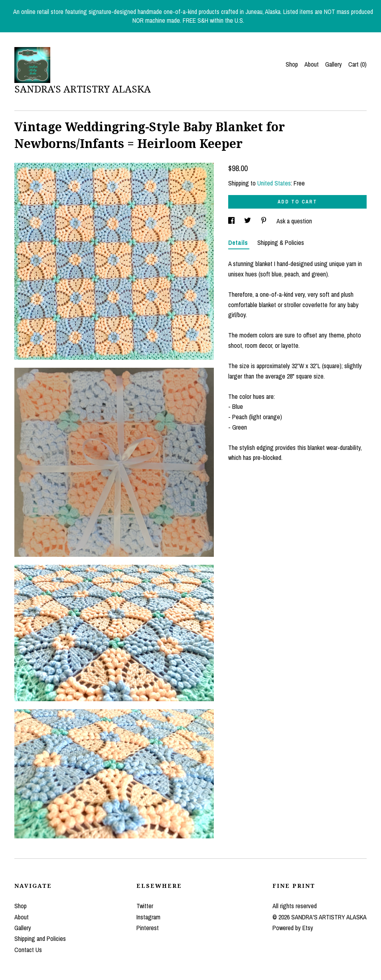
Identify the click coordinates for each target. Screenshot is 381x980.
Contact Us (28, 950)
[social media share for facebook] (232, 221)
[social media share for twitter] (248, 221)
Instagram (148, 917)
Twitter (145, 906)
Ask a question (294, 221)
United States (274, 183)
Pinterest (148, 928)
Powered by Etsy (293, 928)
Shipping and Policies (40, 939)
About (312, 64)
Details (239, 243)
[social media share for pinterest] (265, 221)
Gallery (334, 64)
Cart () (357, 64)
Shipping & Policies (281, 243)
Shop (292, 64)
